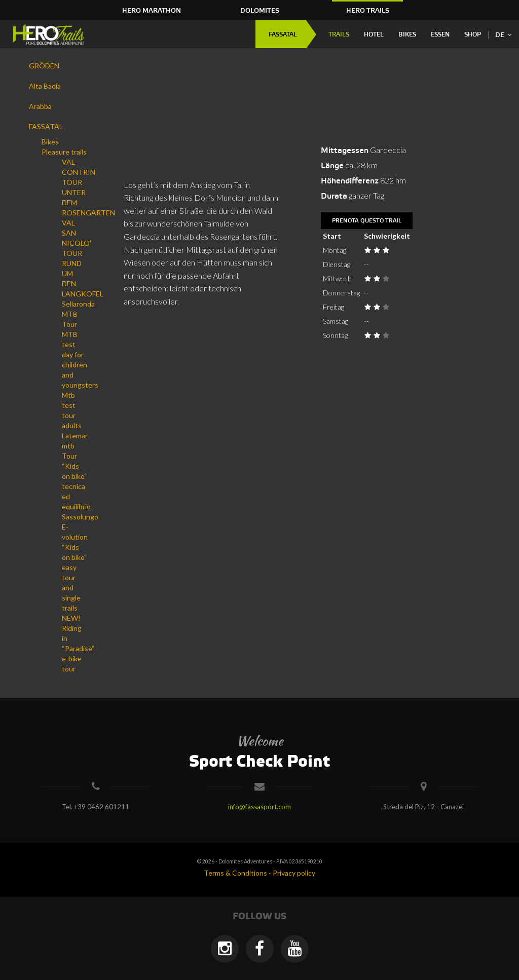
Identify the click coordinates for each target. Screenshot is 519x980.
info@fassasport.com (259, 807)
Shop (473, 35)
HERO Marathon (152, 11)
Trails (339, 35)
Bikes (407, 35)
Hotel (374, 35)
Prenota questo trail (367, 221)
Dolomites (260, 11)
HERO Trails (368, 11)
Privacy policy (294, 873)
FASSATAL (283, 35)
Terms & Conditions (235, 873)
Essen (440, 35)
